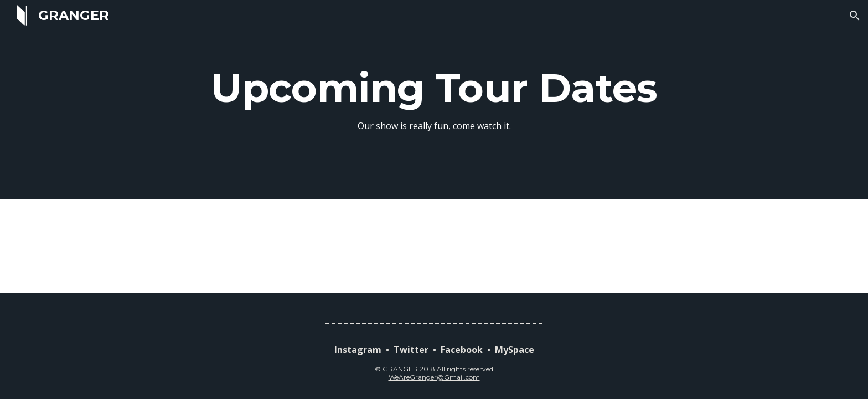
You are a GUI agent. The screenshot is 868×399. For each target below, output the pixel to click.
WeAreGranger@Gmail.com (434, 377)
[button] (855, 16)
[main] (434, 100)
